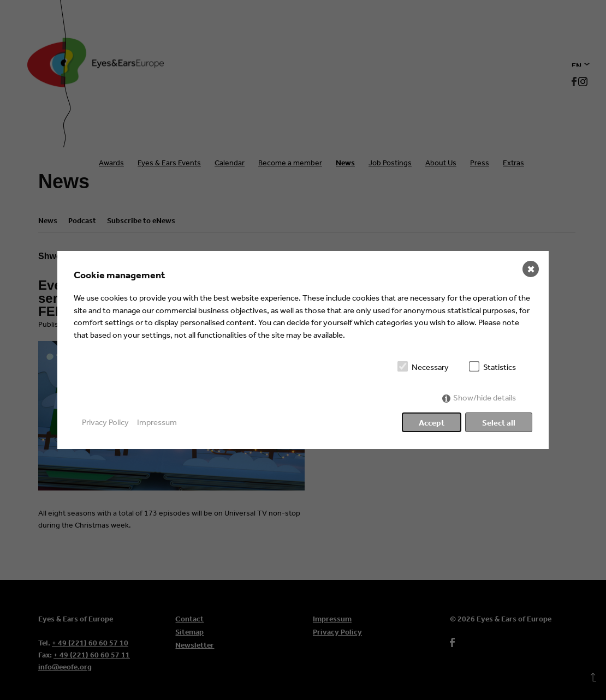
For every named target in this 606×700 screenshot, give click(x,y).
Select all (499, 423)
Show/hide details (485, 397)
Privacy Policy (105, 422)
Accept (432, 423)
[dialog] (303, 350)
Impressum (157, 422)
